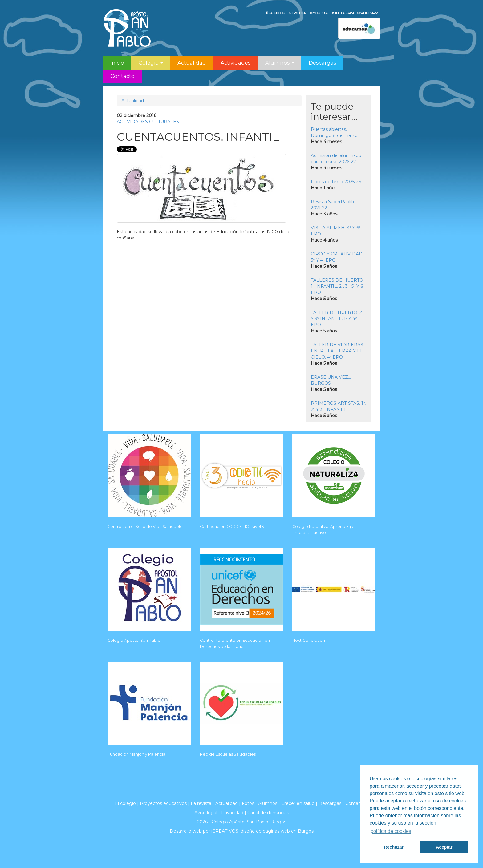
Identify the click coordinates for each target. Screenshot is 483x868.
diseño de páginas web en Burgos (277, 831)
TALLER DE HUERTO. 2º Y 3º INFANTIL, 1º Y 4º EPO (337, 319)
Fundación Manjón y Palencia (136, 754)
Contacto (122, 76)
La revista (201, 803)
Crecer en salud (298, 803)
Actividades (236, 63)
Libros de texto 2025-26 (336, 182)
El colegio (125, 803)
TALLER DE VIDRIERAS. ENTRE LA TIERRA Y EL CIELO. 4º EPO (337, 351)
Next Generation (309, 640)
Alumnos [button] (280, 63)
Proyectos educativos (163, 803)
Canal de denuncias (268, 813)
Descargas (323, 63)
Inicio (117, 63)
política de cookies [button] (391, 831)
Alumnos (268, 803)
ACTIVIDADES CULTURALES (148, 122)
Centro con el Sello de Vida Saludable (145, 526)
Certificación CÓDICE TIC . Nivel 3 (232, 526)
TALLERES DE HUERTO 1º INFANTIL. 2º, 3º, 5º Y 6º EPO (338, 286)
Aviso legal (206, 813)
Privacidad (232, 813)
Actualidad (192, 63)
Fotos (248, 803)
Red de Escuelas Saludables (228, 754)
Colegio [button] (151, 63)
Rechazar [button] (394, 847)
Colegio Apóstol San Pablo (134, 640)
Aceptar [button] (444, 847)
